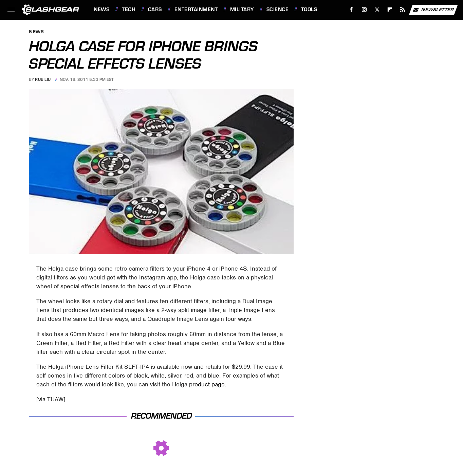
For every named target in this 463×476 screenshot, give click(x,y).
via (42, 399)
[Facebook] (351, 10)
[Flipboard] (390, 10)
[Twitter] (377, 10)
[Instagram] (364, 10)
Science (278, 10)
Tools (309, 10)
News (101, 10)
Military (242, 10)
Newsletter (433, 10)
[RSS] (403, 10)
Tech (129, 10)
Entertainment (196, 10)
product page (207, 384)
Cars (155, 10)
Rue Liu (43, 79)
